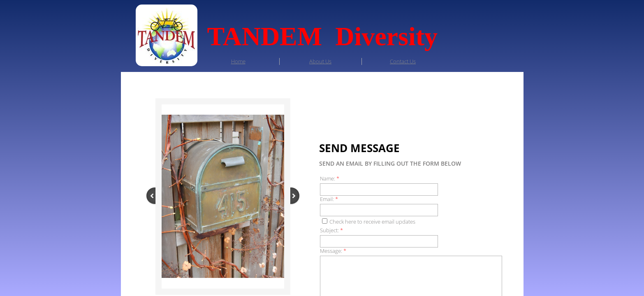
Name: (330, 179)
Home (238, 61)
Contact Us (403, 61)
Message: (333, 251)
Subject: (331, 230)
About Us (320, 61)
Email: (329, 199)
